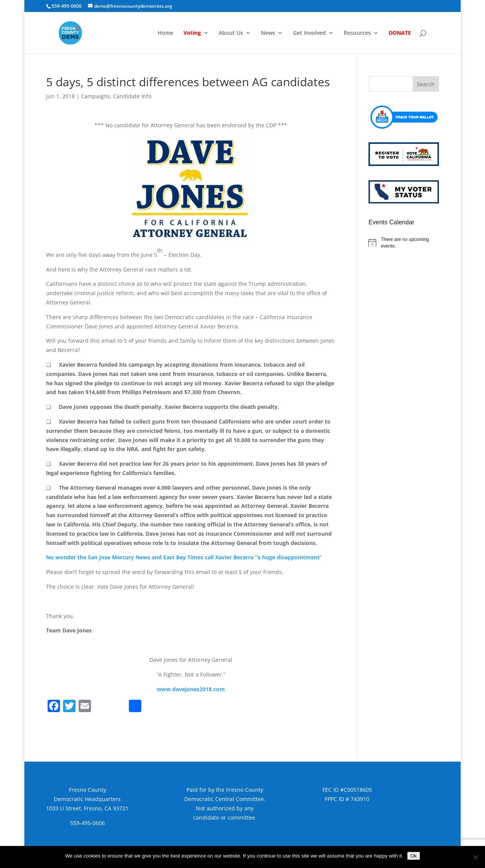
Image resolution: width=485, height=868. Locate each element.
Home (165, 33)
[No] (475, 857)
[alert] (404, 243)
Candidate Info (132, 96)
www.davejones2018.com (191, 689)
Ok (414, 856)
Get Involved (309, 33)
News (268, 33)
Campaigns (95, 96)
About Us (231, 33)
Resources (357, 33)
